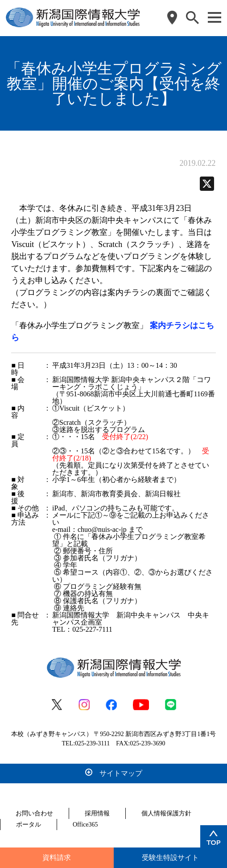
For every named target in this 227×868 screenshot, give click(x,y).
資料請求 (57, 858)
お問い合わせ (34, 813)
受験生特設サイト (170, 858)
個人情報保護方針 (166, 813)
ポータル (29, 825)
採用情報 (97, 813)
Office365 (85, 825)
